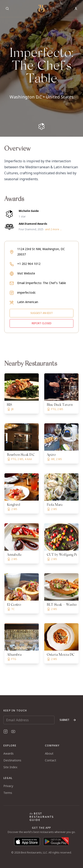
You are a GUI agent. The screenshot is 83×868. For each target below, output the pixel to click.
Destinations (12, 760)
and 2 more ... (53, 229)
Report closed (42, 323)
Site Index (10, 767)
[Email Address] (29, 720)
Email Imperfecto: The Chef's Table (42, 283)
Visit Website (26, 273)
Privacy (8, 786)
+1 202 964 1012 (29, 264)
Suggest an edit (42, 313)
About (49, 753)
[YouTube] (13, 732)
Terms (8, 793)
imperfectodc (26, 293)
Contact (51, 760)
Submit (68, 720)
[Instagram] (6, 732)
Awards (9, 753)
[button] (41, 68)
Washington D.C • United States (41, 97)
